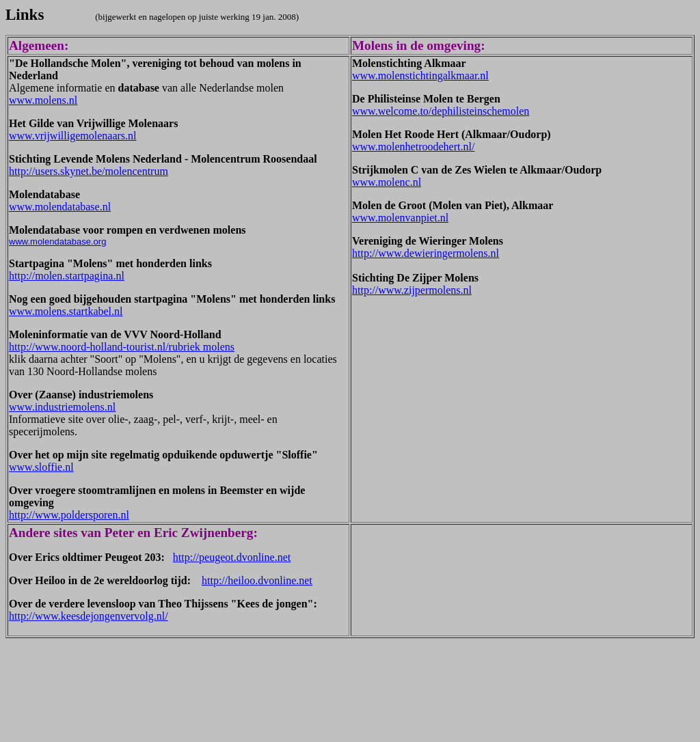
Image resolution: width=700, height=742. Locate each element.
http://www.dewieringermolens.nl (426, 253)
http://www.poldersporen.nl (69, 515)
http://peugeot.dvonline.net (232, 557)
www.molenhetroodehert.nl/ (413, 147)
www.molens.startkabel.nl (66, 311)
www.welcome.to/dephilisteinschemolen (441, 111)
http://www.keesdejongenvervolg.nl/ (89, 616)
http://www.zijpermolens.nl (412, 290)
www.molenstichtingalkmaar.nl (420, 75)
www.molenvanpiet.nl (400, 218)
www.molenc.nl (387, 182)
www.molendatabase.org (57, 242)
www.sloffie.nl (41, 467)
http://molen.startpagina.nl (67, 276)
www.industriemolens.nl (62, 407)
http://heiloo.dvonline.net (257, 580)
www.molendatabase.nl (60, 207)
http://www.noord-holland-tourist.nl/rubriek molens (122, 347)
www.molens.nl (43, 100)
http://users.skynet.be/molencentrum (89, 171)
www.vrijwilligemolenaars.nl (72, 136)
